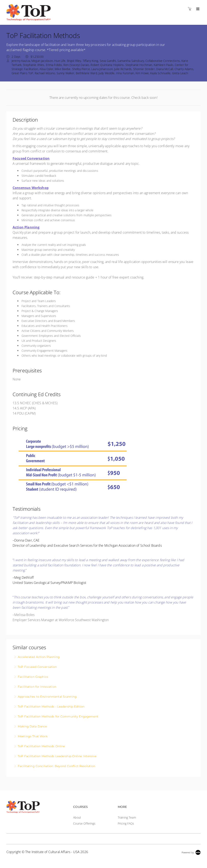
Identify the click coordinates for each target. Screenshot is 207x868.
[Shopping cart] (191, 9)
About (77, 817)
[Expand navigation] (197, 9)
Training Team (127, 817)
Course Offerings (84, 823)
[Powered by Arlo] (191, 852)
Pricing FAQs (126, 823)
